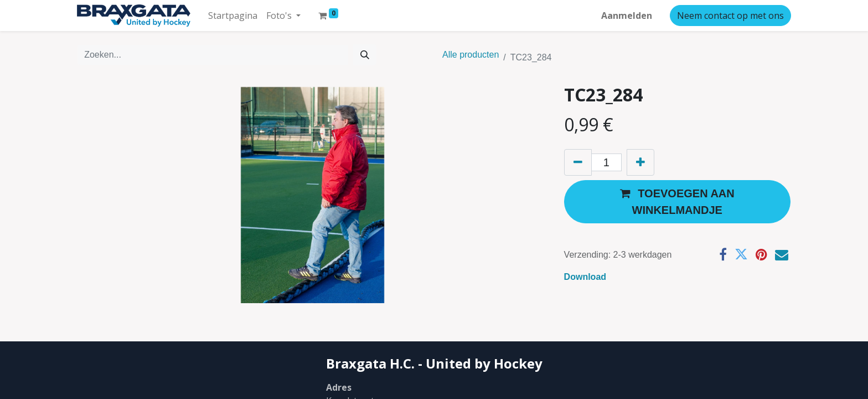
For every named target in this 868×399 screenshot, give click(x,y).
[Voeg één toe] (640, 162)
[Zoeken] (365, 55)
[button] (677, 202)
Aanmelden (627, 16)
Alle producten (471, 55)
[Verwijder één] (578, 162)
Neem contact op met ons (730, 16)
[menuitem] (233, 16)
